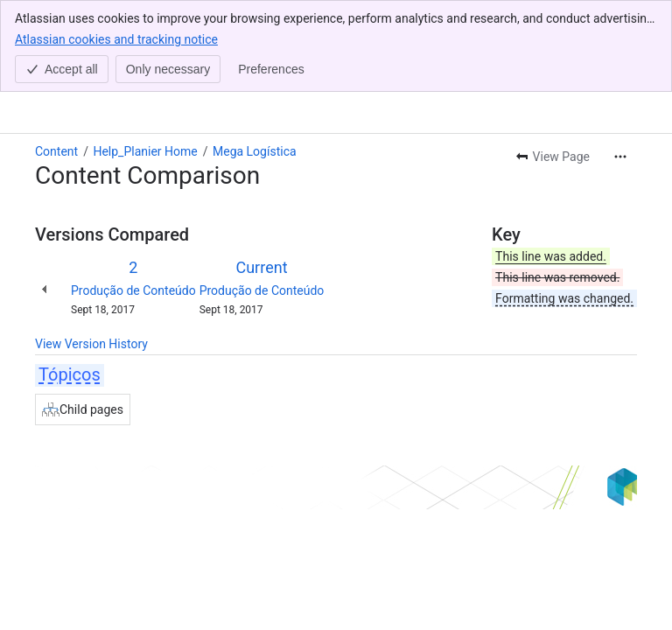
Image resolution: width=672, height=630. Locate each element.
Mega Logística (255, 151)
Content (56, 151)
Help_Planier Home (145, 151)
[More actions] (620, 157)
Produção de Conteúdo (133, 290)
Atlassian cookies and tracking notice (116, 38)
